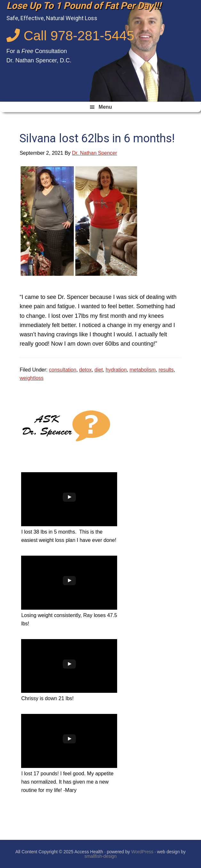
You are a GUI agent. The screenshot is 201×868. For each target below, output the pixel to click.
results (166, 370)
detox (85, 370)
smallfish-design (100, 856)
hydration (116, 370)
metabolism (143, 370)
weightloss (32, 378)
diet (99, 370)
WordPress (142, 852)
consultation (63, 370)
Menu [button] (105, 107)
